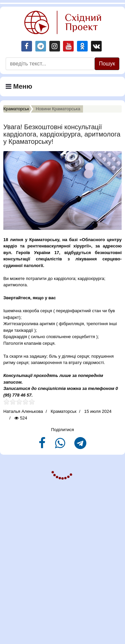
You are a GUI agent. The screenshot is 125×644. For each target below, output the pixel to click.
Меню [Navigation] (19, 86)
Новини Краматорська (58, 109)
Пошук (107, 64)
